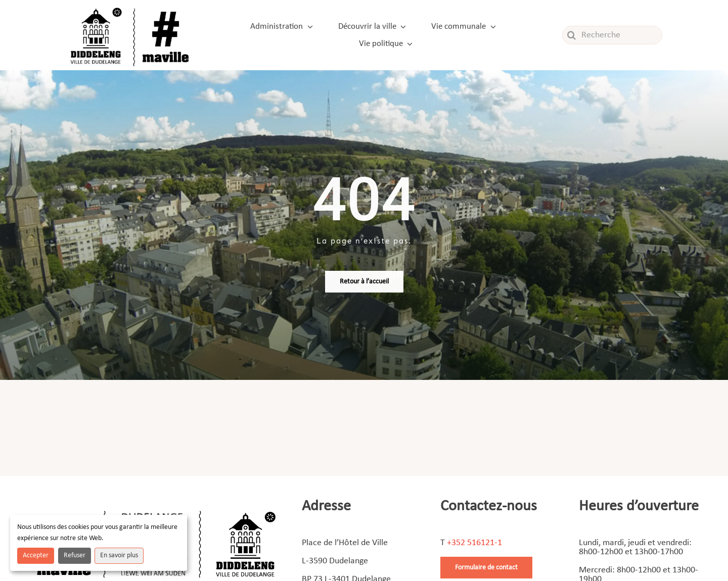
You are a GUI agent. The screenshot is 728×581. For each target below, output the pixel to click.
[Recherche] (612, 35)
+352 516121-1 (474, 543)
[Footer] (156, 507)
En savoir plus (119, 555)
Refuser (75, 555)
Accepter (36, 555)
